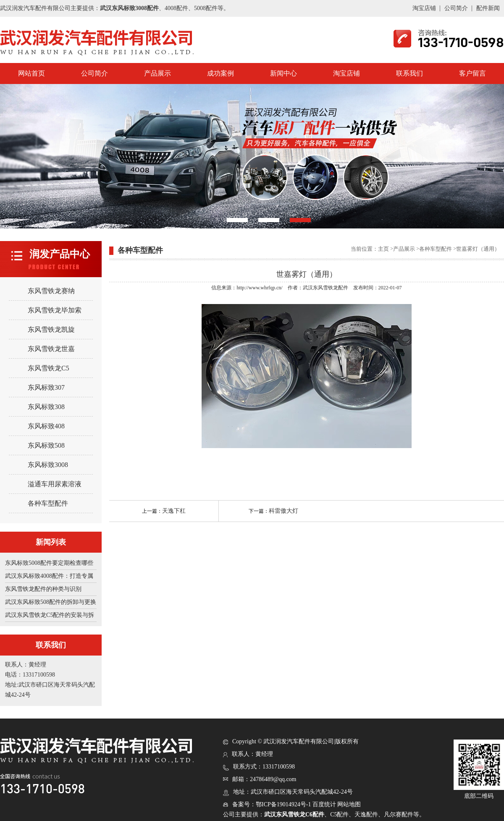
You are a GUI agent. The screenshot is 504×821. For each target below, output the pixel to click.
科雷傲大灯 (283, 511)
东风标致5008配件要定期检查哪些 (49, 563)
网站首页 (31, 73)
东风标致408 (46, 426)
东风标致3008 (48, 465)
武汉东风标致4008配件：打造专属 (49, 576)
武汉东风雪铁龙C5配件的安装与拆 (50, 615)
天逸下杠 (174, 511)
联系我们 (409, 73)
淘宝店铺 (424, 8)
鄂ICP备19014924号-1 (283, 804)
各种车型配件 (48, 503)
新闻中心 (283, 73)
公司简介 (456, 8)
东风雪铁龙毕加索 (55, 310)
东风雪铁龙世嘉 (51, 349)
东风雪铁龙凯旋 (51, 329)
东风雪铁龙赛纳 (51, 291)
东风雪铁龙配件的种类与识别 (43, 589)
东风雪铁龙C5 (49, 368)
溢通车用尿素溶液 (55, 484)
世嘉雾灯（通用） (478, 249)
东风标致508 (46, 445)
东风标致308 (46, 407)
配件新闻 (488, 8)
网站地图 (349, 804)
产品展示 (157, 73)
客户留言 (472, 73)
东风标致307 (46, 387)
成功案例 (220, 73)
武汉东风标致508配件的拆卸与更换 (51, 602)
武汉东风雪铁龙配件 (325, 288)
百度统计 (324, 804)
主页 (383, 249)
